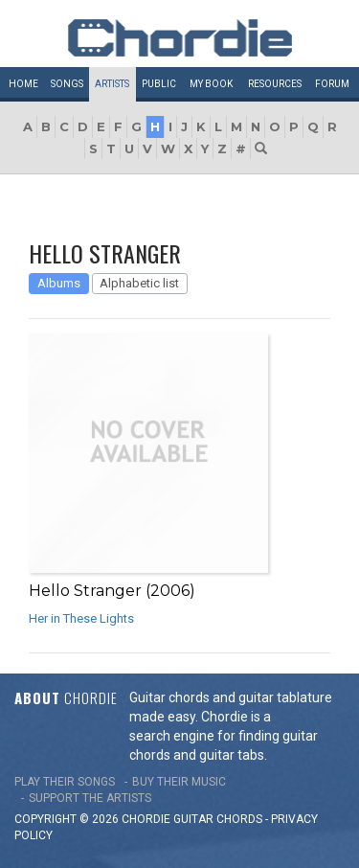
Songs (67, 84)
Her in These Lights (81, 618)
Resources (275, 84)
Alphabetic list (139, 283)
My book (211, 84)
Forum (332, 84)
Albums (59, 283)
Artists (112, 84)
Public (159, 84)
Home (23, 84)
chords (239, 819)
